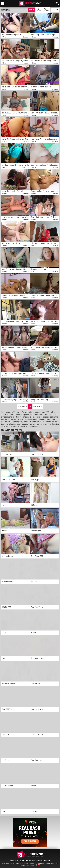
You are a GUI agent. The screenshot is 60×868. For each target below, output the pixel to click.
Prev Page (22, 406)
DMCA (22, 861)
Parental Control (43, 861)
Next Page (38, 406)
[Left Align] (3, 4)
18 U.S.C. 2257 (30, 861)
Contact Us (14, 861)
